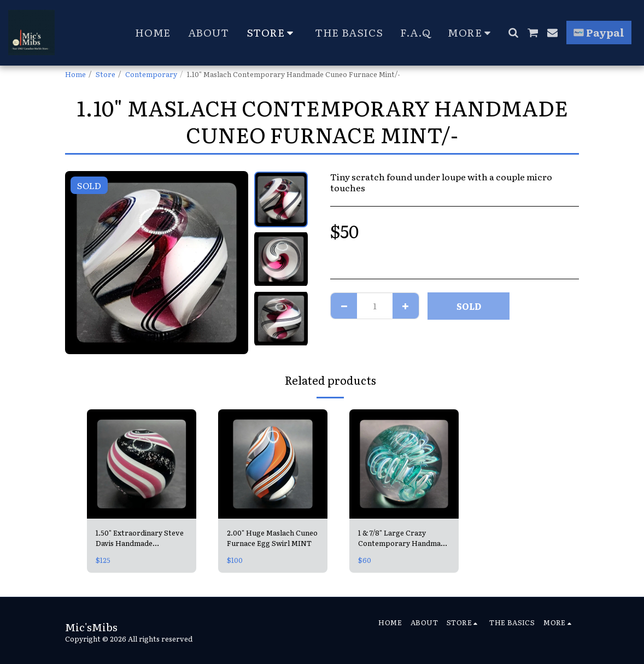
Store (106, 74)
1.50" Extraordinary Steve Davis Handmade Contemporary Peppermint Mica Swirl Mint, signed (140, 538)
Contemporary (151, 74)
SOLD (469, 306)
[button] (513, 33)
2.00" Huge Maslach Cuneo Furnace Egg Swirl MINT (272, 538)
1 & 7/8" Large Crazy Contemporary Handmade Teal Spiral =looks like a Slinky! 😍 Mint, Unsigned (403, 538)
